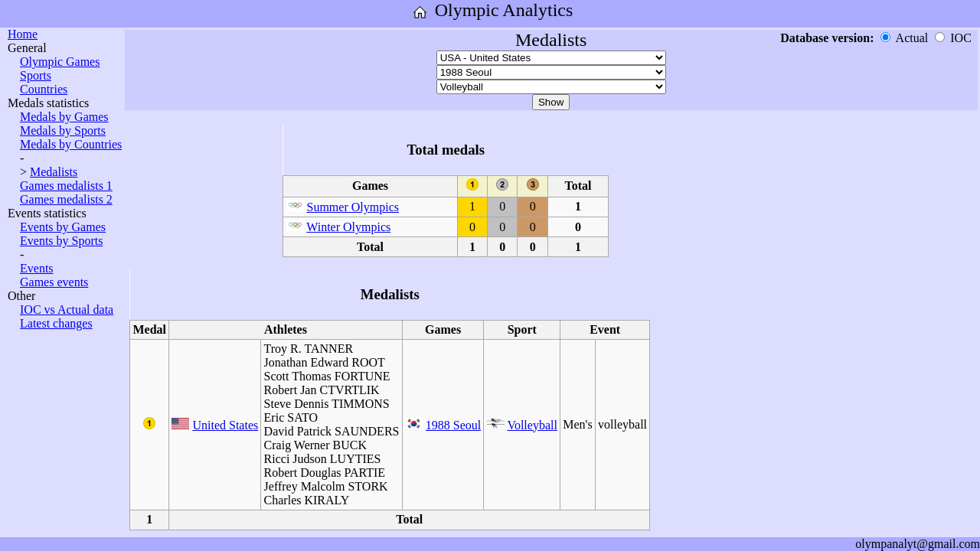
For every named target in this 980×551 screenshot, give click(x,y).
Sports (36, 75)
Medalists (54, 172)
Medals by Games (64, 117)
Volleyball (532, 425)
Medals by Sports (63, 130)
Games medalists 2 (66, 199)
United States (225, 425)
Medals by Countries (71, 144)
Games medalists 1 (66, 186)
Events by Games (63, 227)
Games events (54, 282)
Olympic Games (60, 62)
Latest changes (56, 323)
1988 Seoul (453, 425)
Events (37, 268)
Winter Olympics (348, 227)
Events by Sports (61, 241)
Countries (44, 89)
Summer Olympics (353, 207)
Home (23, 34)
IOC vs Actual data (67, 310)
